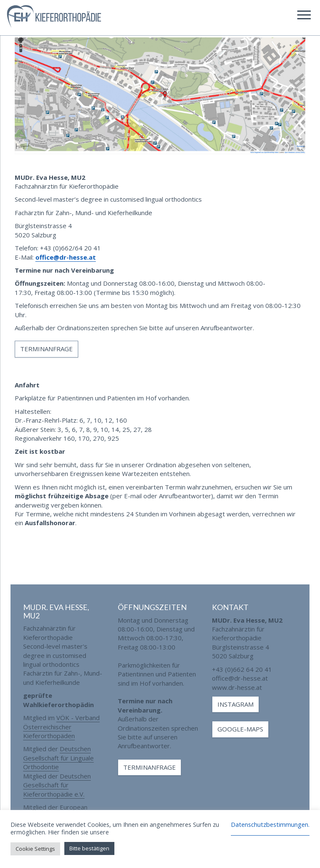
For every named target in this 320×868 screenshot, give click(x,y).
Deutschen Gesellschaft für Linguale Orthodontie (58, 758)
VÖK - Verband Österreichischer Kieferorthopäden (61, 727)
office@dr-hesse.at (66, 257)
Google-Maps (240, 729)
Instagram (235, 704)
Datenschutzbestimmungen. (270, 825)
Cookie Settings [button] (35, 849)
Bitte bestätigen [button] (89, 848)
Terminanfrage (46, 349)
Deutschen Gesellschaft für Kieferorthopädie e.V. (57, 785)
